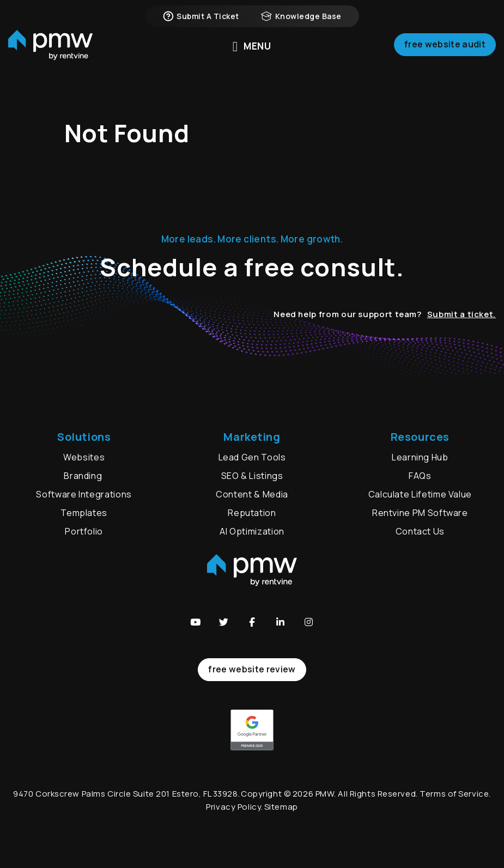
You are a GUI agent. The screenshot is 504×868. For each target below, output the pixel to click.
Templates (84, 513)
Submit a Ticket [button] (201, 16)
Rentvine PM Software (420, 513)
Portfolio (84, 531)
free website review (252, 669)
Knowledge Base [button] (301, 16)
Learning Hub (420, 457)
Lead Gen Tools (252, 457)
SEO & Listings (252, 476)
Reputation (252, 513)
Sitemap (281, 807)
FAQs (420, 476)
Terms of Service (454, 794)
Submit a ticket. (462, 314)
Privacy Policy (233, 807)
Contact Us (420, 531)
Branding (84, 476)
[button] (196, 622)
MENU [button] (252, 46)
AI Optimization (252, 531)
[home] (50, 47)
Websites (84, 457)
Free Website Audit (445, 46)
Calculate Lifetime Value (420, 494)
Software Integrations (84, 494)
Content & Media (252, 494)
